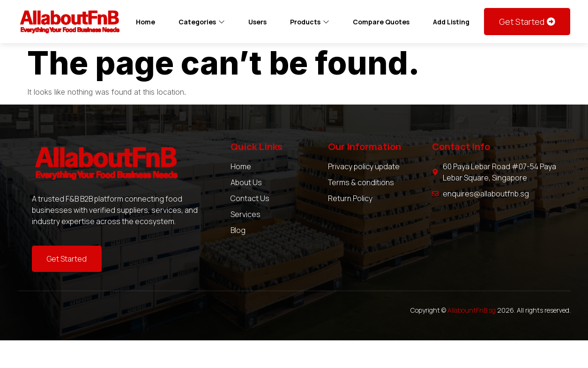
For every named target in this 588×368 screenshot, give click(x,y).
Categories (202, 22)
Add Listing (451, 22)
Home (145, 22)
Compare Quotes (381, 22)
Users (257, 22)
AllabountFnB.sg (472, 310)
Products (310, 22)
